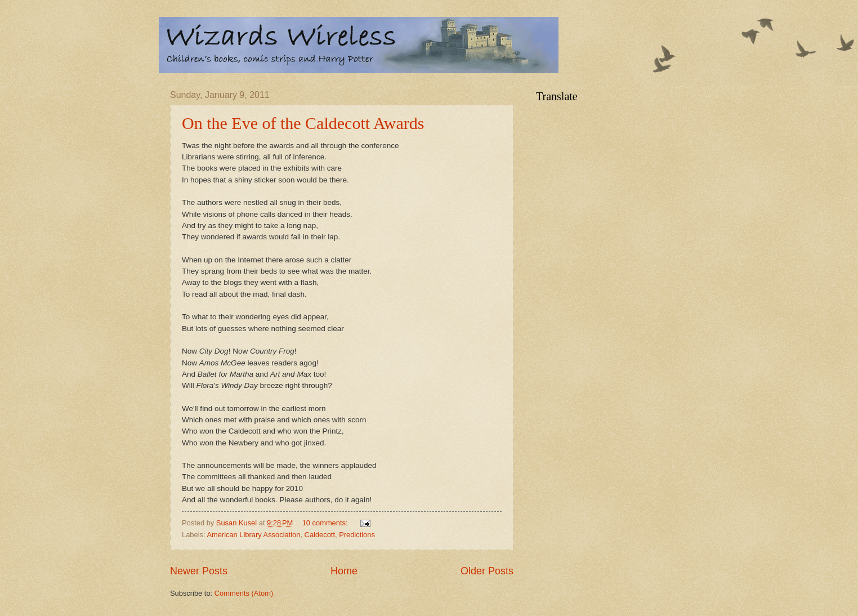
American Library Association (253, 535)
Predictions (357, 535)
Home (344, 571)
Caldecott (320, 535)
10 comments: (326, 523)
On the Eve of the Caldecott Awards (303, 123)
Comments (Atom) (244, 593)
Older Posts (487, 571)
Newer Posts (199, 571)
